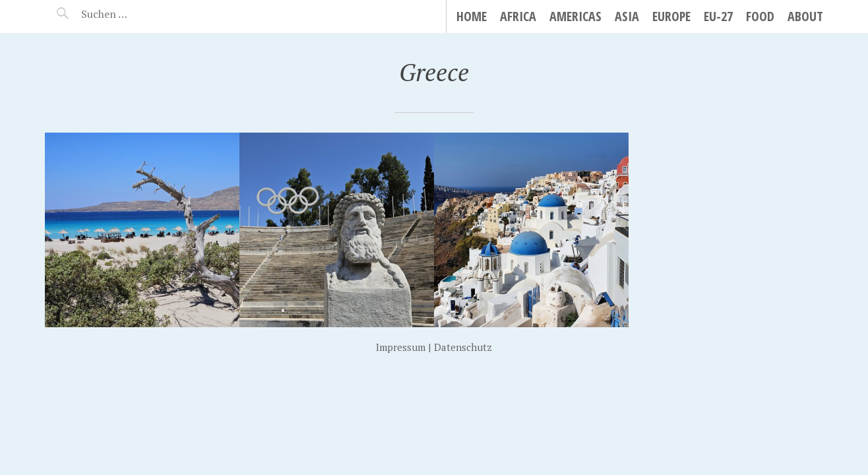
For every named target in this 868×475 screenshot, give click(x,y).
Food (760, 16)
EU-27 (718, 16)
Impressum (401, 347)
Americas (575, 16)
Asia (627, 16)
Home (472, 16)
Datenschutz (463, 347)
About (805, 16)
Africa (518, 16)
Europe (671, 16)
